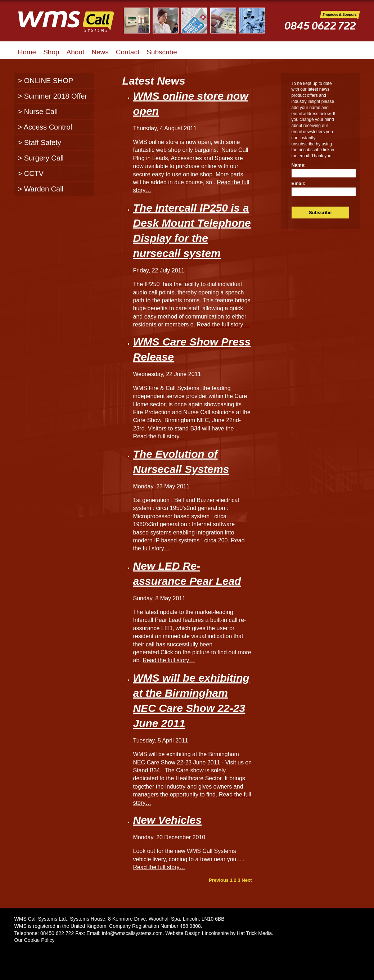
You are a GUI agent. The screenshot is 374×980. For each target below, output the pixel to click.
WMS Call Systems (72, 25)
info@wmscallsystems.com (132, 933)
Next (247, 880)
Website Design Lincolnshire (197, 933)
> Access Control (45, 127)
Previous (219, 880)
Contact (128, 52)
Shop (51, 52)
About (76, 52)
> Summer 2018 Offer (53, 96)
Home (27, 52)
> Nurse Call (38, 112)
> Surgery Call (41, 158)
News (100, 52)
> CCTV (31, 173)
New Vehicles (168, 820)
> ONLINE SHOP (46, 81)
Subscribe (162, 52)
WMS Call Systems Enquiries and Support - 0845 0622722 (322, 26)
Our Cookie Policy (35, 940)
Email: (299, 183)
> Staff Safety (40, 143)
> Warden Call (41, 189)
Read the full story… (223, 324)
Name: (299, 165)
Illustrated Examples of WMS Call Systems (199, 21)
